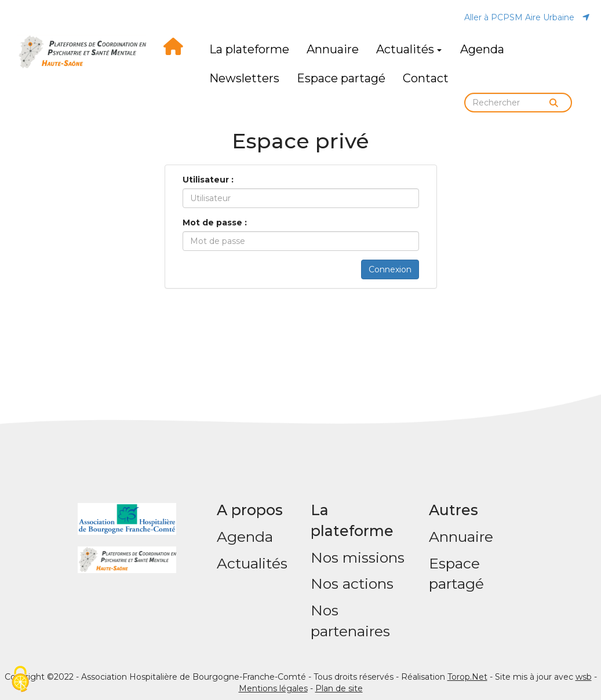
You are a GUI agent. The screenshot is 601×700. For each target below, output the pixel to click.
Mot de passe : (215, 223)
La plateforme (249, 49)
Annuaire (333, 49)
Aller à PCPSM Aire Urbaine (527, 17)
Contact (426, 78)
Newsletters (244, 78)
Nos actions (352, 584)
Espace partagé (341, 78)
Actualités (409, 49)
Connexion (390, 269)
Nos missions (358, 557)
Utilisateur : (208, 180)
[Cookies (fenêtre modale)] (20, 680)
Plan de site (339, 688)
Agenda (482, 49)
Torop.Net (467, 677)
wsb (584, 677)
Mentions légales (273, 688)
